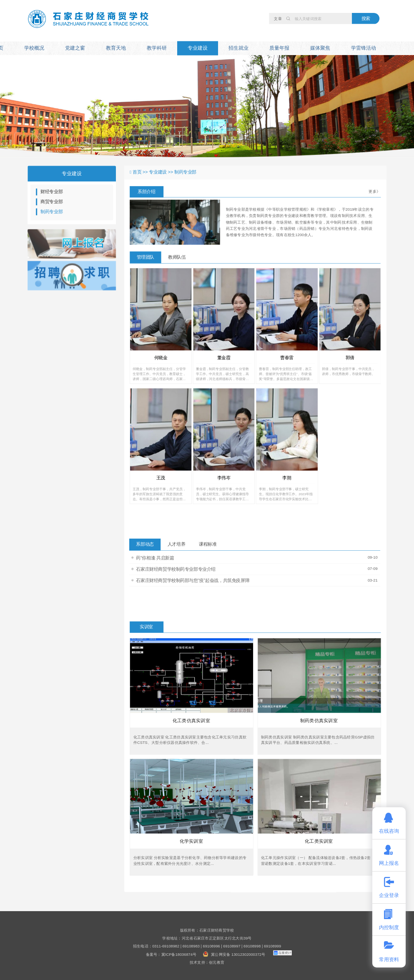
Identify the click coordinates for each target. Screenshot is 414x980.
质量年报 (279, 48)
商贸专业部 (51, 202)
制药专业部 (51, 212)
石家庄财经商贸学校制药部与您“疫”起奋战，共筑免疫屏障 (193, 581)
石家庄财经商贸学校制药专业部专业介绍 (176, 569)
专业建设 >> (162, 172)
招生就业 (238, 48)
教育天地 (116, 48)
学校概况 (34, 48)
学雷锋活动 (364, 48)
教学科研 (157, 48)
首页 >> (141, 172)
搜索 (366, 18)
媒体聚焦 (320, 48)
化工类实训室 (319, 841)
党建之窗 (75, 48)
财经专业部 (51, 192)
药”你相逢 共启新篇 (155, 558)
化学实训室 (191, 841)
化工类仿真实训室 (191, 721)
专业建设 (198, 48)
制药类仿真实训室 (319, 721)
